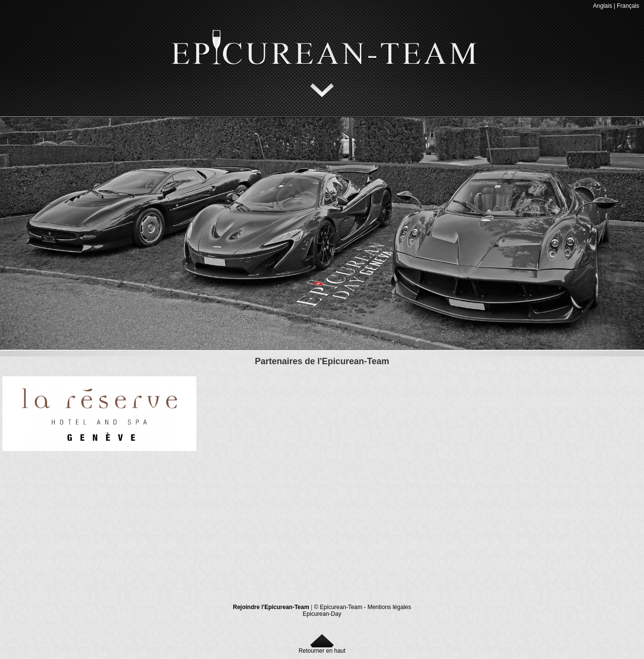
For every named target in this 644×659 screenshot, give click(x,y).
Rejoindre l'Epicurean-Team (271, 607)
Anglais (603, 6)
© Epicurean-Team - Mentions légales (362, 607)
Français (628, 6)
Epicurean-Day (322, 614)
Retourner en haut (322, 648)
